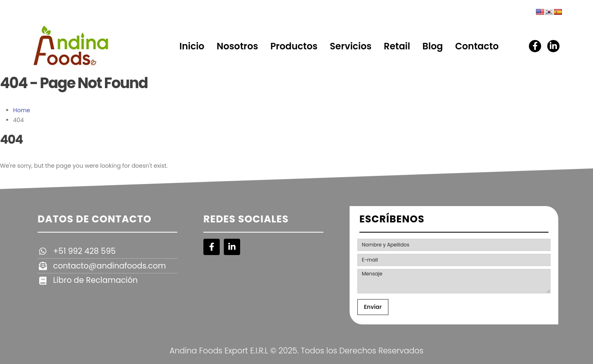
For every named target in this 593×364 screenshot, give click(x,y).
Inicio (192, 46)
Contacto (477, 46)
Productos (294, 46)
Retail (397, 46)
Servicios (350, 46)
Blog (432, 46)
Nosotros (237, 46)
